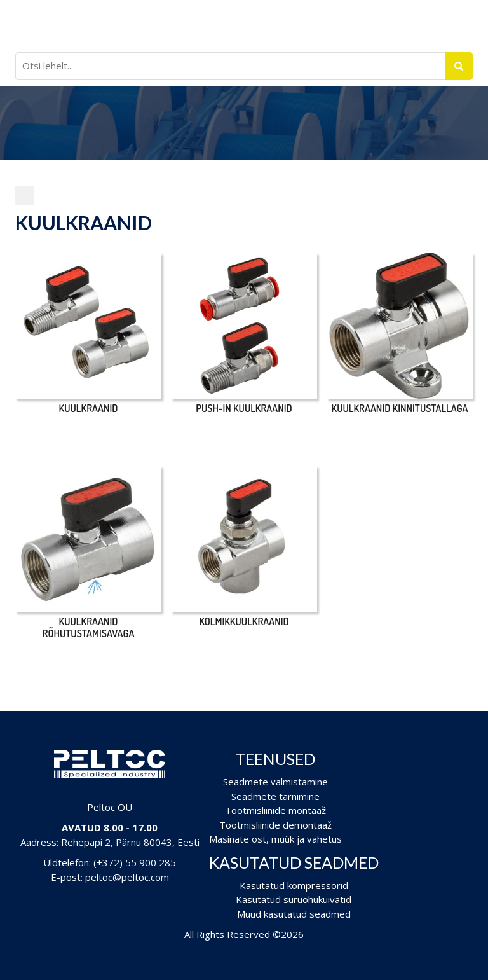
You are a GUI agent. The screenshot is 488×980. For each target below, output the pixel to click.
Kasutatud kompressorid (294, 885)
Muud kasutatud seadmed (294, 914)
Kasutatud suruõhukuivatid (294, 899)
